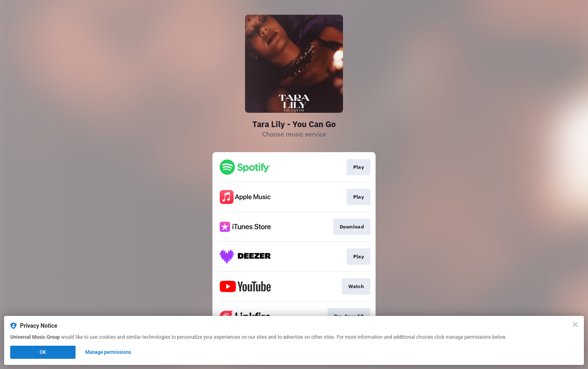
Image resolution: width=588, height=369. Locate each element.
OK (43, 352)
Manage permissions (108, 352)
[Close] (575, 324)
